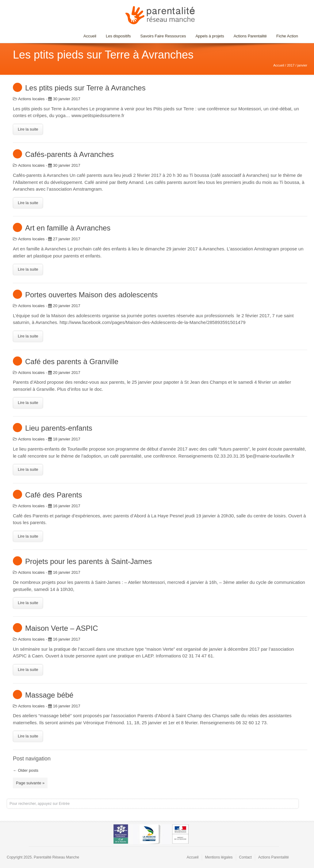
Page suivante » (30, 783)
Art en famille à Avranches (68, 228)
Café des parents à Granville (72, 362)
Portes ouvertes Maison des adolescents (91, 295)
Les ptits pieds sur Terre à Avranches (85, 88)
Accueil (90, 36)
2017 (291, 65)
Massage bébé (49, 695)
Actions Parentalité (250, 36)
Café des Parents (54, 495)
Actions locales (31, 99)
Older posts (26, 770)
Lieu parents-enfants (59, 428)
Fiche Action (287, 36)
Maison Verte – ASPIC (61, 628)
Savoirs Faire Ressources (162, 36)
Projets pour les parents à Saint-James (89, 561)
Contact (245, 857)
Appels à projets (210, 36)
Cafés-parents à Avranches (69, 154)
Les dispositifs (117, 36)
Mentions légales (219, 857)
